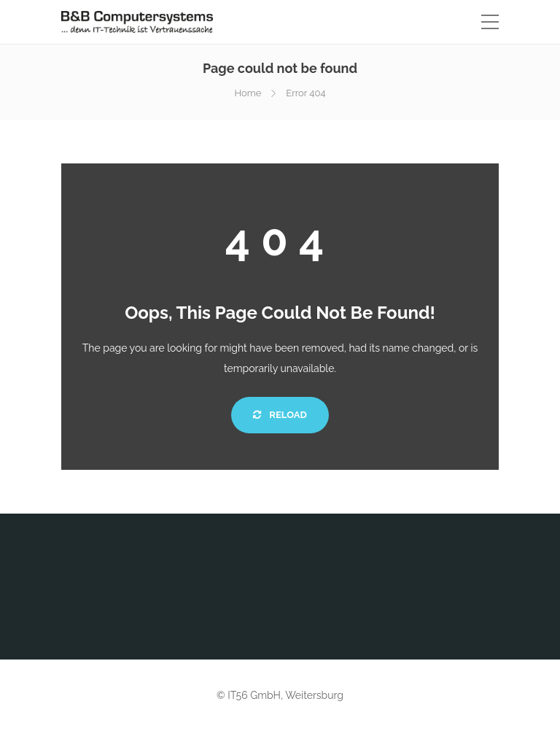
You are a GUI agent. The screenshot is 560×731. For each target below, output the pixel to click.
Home (248, 93)
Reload (280, 415)
